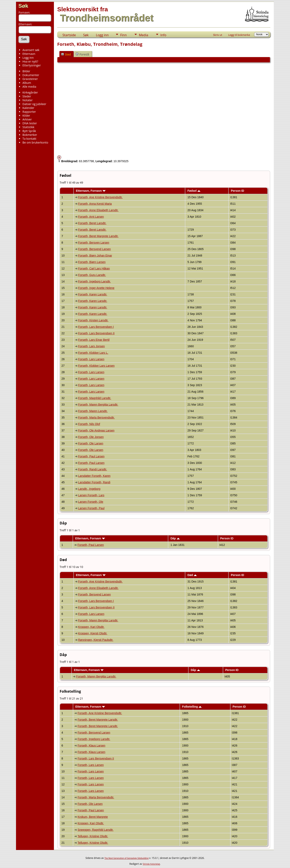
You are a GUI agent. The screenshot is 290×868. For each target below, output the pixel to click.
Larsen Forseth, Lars (91, 495)
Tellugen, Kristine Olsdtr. (93, 836)
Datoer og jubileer (34, 104)
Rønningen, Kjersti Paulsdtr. (96, 640)
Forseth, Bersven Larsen (94, 243)
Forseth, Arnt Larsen (91, 217)
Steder (27, 96)
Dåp (175, 538)
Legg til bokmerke (239, 35)
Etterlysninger (32, 65)
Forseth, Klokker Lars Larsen (96, 366)
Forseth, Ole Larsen (91, 443)
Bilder (26, 71)
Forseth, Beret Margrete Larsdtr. (98, 236)
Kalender (28, 108)
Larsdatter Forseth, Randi (94, 482)
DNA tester (30, 123)
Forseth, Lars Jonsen (92, 346)
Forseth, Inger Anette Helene (96, 288)
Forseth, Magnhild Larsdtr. (95, 398)
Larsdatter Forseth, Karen (94, 476)
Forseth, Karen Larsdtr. (93, 294)
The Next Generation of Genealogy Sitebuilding (126, 858)
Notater (28, 100)
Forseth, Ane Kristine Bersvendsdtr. (100, 197)
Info (163, 35)
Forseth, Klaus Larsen (91, 746)
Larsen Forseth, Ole (91, 502)
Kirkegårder (30, 92)
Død (192, 575)
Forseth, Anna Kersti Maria (95, 204)
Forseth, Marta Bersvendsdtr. (97, 417)
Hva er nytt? (30, 61)
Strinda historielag (151, 864)
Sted (66, 54)
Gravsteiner (30, 79)
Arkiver (27, 119)
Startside (69, 35)
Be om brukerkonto (35, 142)
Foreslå (82, 54)
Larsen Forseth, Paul (91, 508)
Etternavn (29, 54)
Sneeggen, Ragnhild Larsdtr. (96, 830)
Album (27, 83)
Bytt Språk (29, 131)
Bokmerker (30, 135)
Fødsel (194, 191)
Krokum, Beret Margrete (93, 817)
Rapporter (29, 112)
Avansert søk (31, 50)
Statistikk (28, 127)
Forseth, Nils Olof (89, 424)
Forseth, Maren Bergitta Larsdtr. (98, 405)
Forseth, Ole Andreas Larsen (96, 430)
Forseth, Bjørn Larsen (92, 262)
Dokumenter (31, 75)
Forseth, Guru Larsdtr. (92, 275)
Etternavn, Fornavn (91, 191)
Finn (123, 35)
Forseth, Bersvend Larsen (95, 249)
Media (143, 35)
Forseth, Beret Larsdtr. (92, 223)
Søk (23, 6)
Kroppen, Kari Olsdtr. (91, 627)
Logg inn (28, 58)
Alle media (29, 87)
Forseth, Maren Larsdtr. (93, 411)
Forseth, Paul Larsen (91, 456)
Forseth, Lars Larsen (91, 359)
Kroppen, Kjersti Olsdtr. (93, 633)
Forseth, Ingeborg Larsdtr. (95, 281)
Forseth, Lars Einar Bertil (94, 340)
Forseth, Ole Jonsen (91, 437)
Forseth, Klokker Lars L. (93, 353)
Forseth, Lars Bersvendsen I (96, 327)
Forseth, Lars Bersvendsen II (96, 333)
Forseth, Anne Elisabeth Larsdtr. (98, 210)
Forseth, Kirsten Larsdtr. (93, 320)
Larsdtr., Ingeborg (89, 489)
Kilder (26, 116)
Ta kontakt (29, 139)
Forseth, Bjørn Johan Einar (95, 256)
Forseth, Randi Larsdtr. (93, 469)
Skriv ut (218, 35)
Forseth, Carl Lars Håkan (94, 268)
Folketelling (192, 707)
